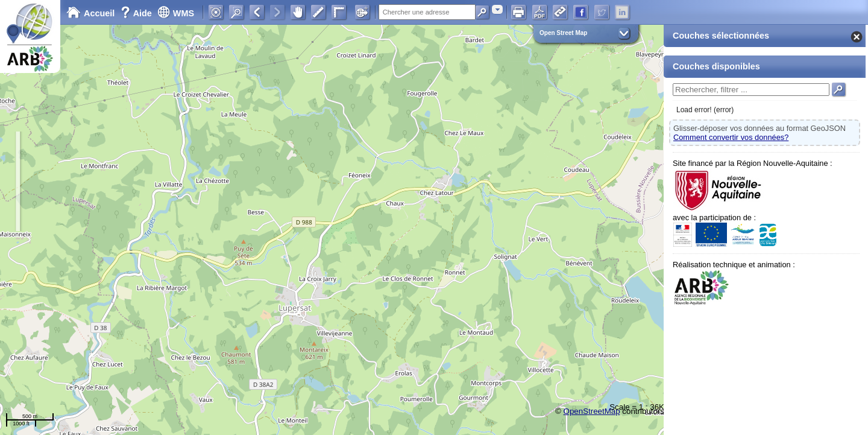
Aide (137, 13)
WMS (176, 13)
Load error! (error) (705, 110)
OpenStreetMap (592, 411)
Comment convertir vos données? (731, 137)
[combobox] (497, 9)
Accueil (90, 13)
